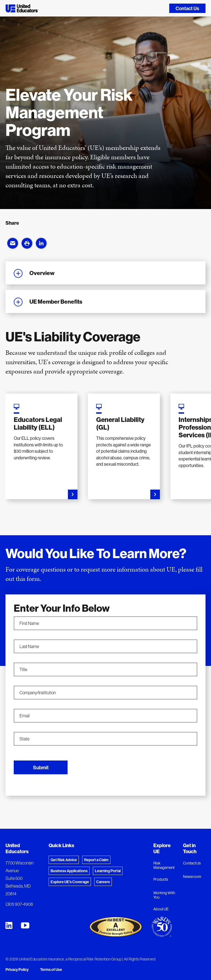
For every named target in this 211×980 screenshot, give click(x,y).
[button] (13, 243)
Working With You (164, 895)
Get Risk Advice (64, 860)
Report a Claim (96, 860)
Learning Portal (108, 871)
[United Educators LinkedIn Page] (9, 925)
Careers (103, 882)
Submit (41, 768)
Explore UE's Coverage (70, 882)
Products (161, 879)
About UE (161, 909)
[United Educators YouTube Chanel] (25, 925)
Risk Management (164, 865)
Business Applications (69, 871)
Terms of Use (51, 970)
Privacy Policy (17, 970)
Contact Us (188, 8)
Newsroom (192, 877)
